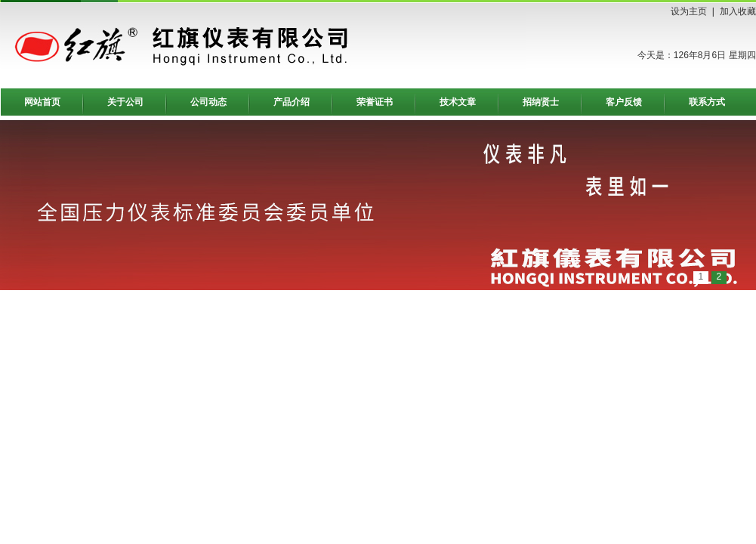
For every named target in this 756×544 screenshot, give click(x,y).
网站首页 (42, 102)
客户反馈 (624, 102)
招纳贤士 (541, 102)
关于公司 (125, 102)
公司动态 (208, 102)
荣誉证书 (375, 102)
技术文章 (458, 102)
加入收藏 (738, 11)
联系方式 (707, 102)
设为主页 (689, 11)
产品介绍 (292, 102)
